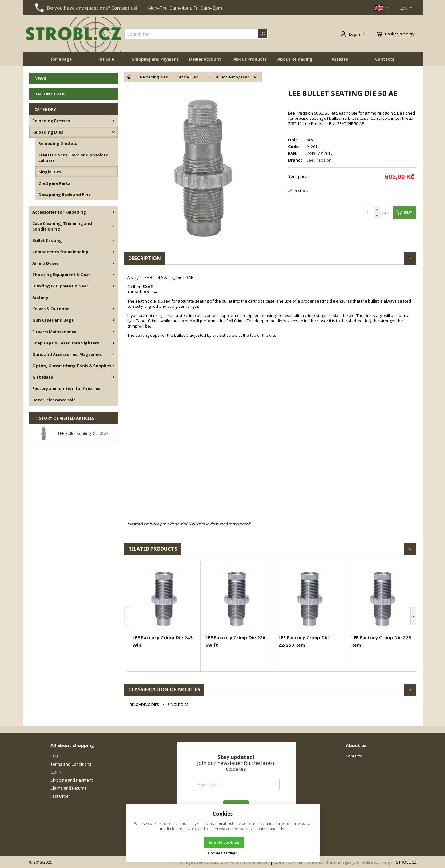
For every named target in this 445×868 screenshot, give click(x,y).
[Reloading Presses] (113, 121)
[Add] (377, 209)
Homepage (60, 59)
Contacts (385, 59)
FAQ (54, 756)
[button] (127, 616)
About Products (250, 59)
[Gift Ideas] (113, 377)
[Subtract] (377, 216)
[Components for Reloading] (113, 252)
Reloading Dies (144, 705)
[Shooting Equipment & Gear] (113, 275)
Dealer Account (205, 59)
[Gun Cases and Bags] (113, 320)
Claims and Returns (69, 788)
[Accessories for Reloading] (113, 212)
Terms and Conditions (71, 764)
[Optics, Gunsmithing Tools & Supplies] (113, 366)
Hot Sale (105, 59)
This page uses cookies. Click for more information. (222, 862)
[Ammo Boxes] (113, 263)
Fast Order (60, 796)
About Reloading (295, 59)
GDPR (56, 772)
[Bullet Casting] (113, 240)
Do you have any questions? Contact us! (92, 8)
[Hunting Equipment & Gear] (113, 286)
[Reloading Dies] (113, 132)
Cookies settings (222, 853)
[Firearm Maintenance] (113, 332)
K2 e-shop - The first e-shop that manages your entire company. (333, 862)
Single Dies (178, 705)
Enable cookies (224, 842)
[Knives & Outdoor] (113, 309)
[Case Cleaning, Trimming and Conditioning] (113, 226)
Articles (340, 59)
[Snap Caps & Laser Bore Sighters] (113, 343)
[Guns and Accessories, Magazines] (113, 354)
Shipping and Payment (155, 59)
